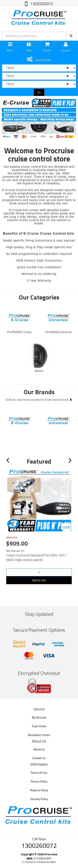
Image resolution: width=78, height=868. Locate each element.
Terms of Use (39, 773)
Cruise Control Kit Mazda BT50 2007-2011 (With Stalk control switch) (36, 557)
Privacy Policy (39, 781)
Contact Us (39, 758)
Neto (53, 862)
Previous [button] (10, 462)
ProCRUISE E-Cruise (19, 332)
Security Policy (39, 799)
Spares (39, 371)
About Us (39, 749)
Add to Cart (39, 580)
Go (39, 92)
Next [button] (73, 462)
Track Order (39, 726)
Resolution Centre (39, 735)
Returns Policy (39, 790)
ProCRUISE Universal (58, 332)
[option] (39, 118)
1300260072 (41, 4)
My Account (39, 717)
